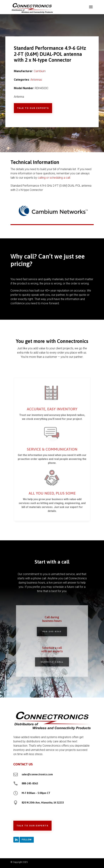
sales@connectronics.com (37, 774)
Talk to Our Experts (33, 108)
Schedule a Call (52, 660)
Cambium (40, 71)
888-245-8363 (52, 633)
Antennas (36, 80)
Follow (27, 840)
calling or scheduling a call (54, 178)
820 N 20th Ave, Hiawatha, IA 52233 (43, 803)
